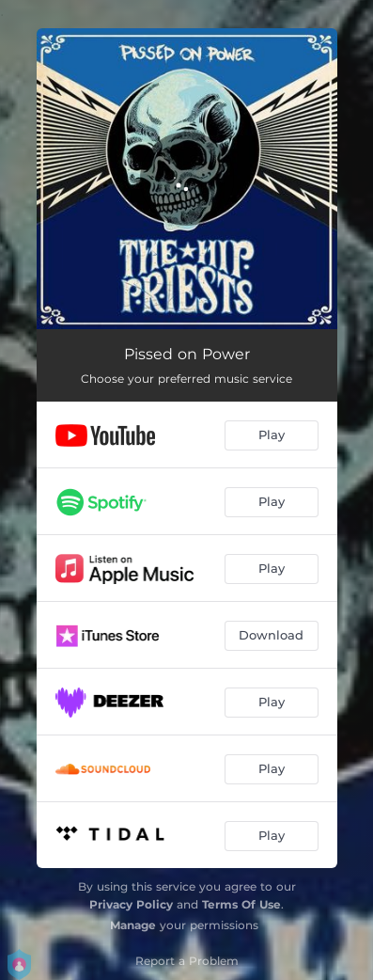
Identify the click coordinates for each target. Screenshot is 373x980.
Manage (133, 925)
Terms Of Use (241, 904)
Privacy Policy (131, 904)
